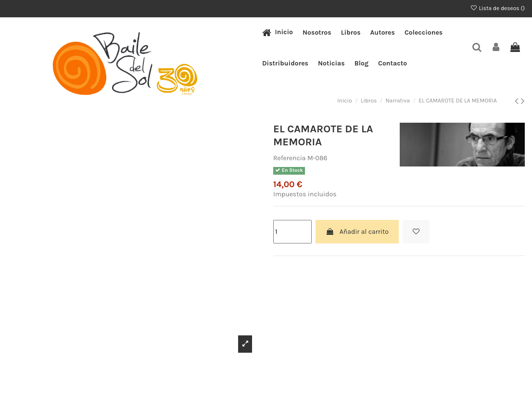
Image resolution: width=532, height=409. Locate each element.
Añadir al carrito (357, 232)
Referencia (290, 158)
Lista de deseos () (497, 8)
